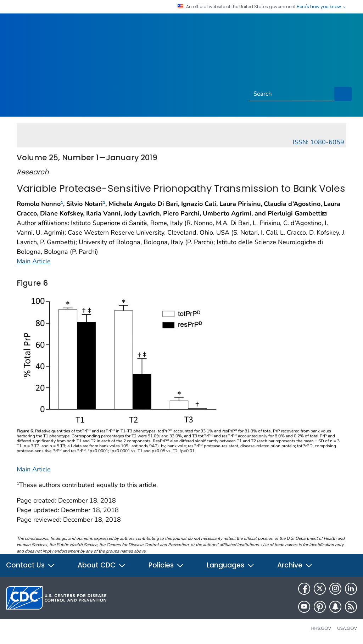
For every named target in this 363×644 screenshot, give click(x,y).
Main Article (34, 261)
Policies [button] (166, 565)
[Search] (292, 94)
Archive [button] (295, 565)
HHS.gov (321, 628)
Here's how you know (322, 7)
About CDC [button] (102, 565)
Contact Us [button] (30, 565)
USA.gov (347, 628)
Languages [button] (231, 565)
